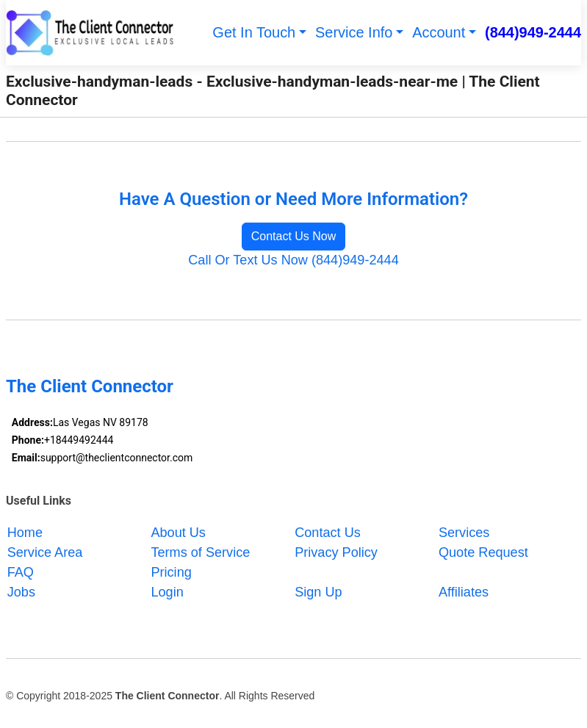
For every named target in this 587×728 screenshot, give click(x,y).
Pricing (171, 572)
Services (464, 533)
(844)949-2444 (533, 32)
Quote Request (483, 552)
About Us (178, 533)
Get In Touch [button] (254, 32)
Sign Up (318, 592)
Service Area (45, 552)
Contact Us (328, 533)
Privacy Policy (336, 552)
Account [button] (439, 32)
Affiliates (464, 592)
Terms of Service (200, 552)
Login (167, 592)
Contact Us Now (294, 236)
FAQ (21, 572)
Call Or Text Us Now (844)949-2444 (293, 260)
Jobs (21, 592)
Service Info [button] (354, 32)
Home (25, 533)
